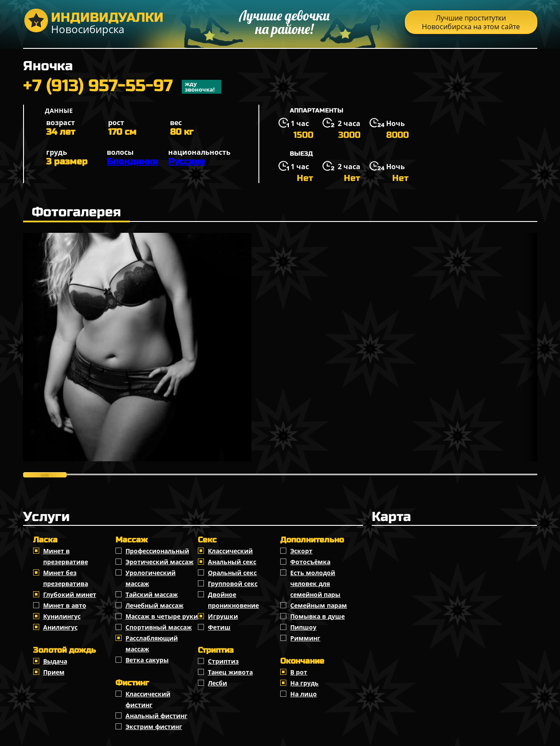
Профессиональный (157, 551)
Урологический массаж (151, 578)
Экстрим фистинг (154, 727)
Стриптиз (223, 661)
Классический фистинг (148, 699)
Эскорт (301, 551)
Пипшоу (303, 627)
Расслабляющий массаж (152, 644)
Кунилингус (62, 616)
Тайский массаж (152, 594)
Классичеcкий (230, 551)
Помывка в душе (317, 616)
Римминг (305, 638)
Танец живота (230, 672)
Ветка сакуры (147, 660)
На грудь (304, 683)
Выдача (55, 661)
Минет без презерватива (66, 578)
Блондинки (132, 162)
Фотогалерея (76, 212)
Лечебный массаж (154, 605)
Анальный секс (232, 562)
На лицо (304, 694)
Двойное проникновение (233, 600)
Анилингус (60, 627)
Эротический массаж (160, 562)
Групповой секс (233, 584)
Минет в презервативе (66, 556)
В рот (299, 672)
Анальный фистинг (156, 716)
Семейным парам (319, 605)
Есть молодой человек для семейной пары (315, 584)
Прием (54, 672)
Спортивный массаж (159, 627)
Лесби (217, 683)
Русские (187, 162)
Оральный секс (232, 573)
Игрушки (223, 616)
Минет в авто (65, 605)
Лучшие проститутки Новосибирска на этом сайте (471, 22)
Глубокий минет (70, 594)
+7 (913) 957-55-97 (122, 87)
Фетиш (219, 627)
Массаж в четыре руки (162, 616)
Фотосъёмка (310, 562)
